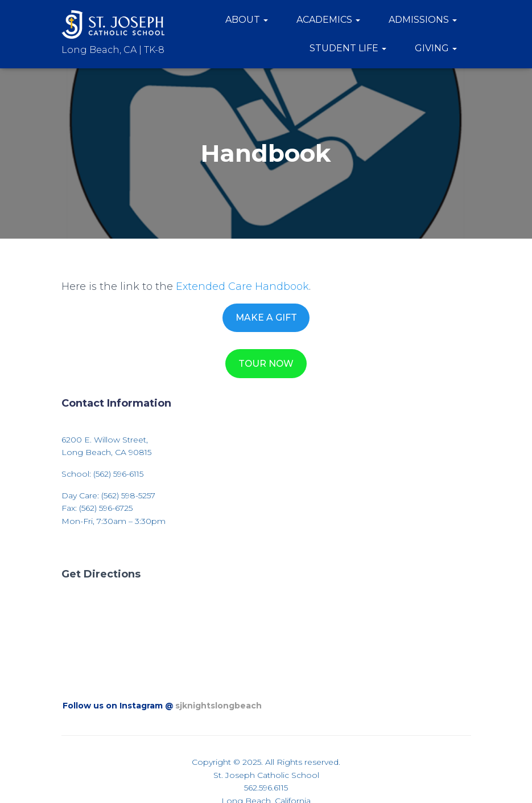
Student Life (348, 48)
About (247, 20)
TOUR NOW (266, 364)
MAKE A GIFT (266, 317)
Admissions (423, 20)
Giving (436, 48)
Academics (328, 20)
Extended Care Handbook (242, 286)
